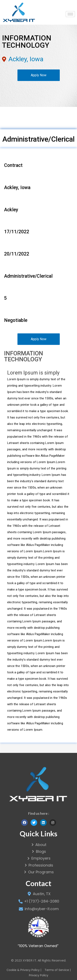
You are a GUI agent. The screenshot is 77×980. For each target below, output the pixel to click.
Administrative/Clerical (38, 139)
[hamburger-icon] (70, 14)
